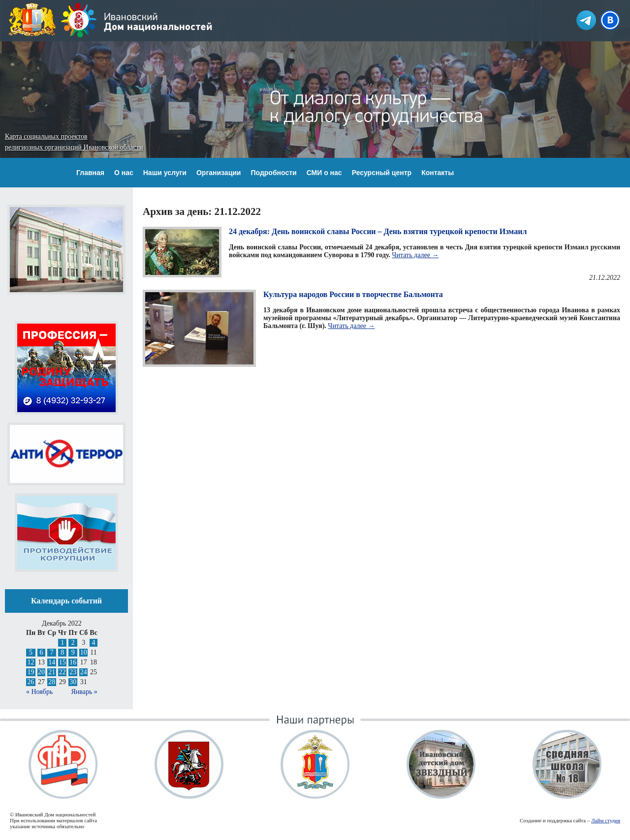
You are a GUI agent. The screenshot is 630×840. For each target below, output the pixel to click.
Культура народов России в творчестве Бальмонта (353, 294)
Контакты (438, 173)
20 (41, 672)
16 (73, 662)
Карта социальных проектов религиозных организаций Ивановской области (74, 142)
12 (31, 662)
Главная (90, 173)
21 (52, 672)
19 (31, 672)
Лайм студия (606, 820)
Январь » (84, 692)
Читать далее (415, 255)
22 (63, 672)
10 (84, 652)
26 (31, 682)
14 (52, 662)
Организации (219, 173)
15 (63, 662)
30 (73, 682)
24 (84, 672)
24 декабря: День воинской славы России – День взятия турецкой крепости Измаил (378, 231)
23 (73, 672)
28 (52, 682)
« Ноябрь (39, 692)
